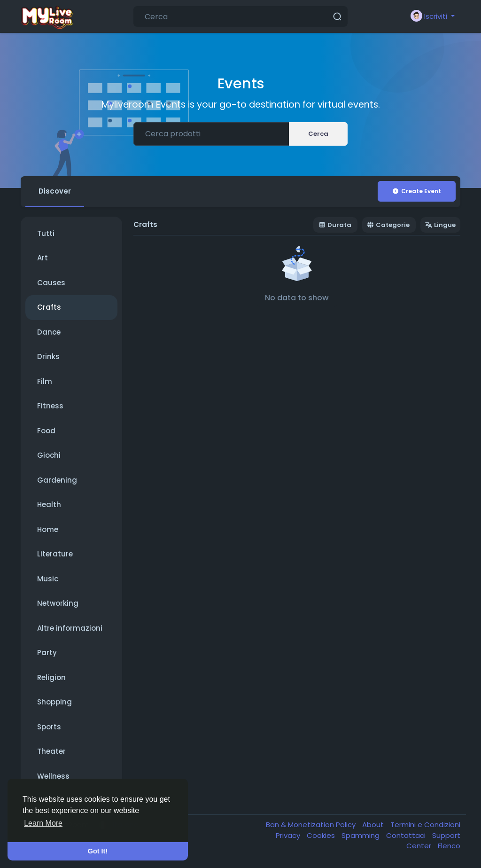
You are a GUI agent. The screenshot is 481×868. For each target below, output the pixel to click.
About (374, 825)
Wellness (53, 776)
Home (48, 529)
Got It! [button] (98, 851)
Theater (51, 751)
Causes (51, 283)
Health (49, 504)
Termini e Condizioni (425, 825)
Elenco (449, 846)
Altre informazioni (70, 628)
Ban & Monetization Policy (312, 825)
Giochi (49, 455)
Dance (49, 332)
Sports (49, 727)
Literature (55, 554)
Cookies (322, 835)
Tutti (46, 233)
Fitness (50, 406)
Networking (58, 603)
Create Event (416, 191)
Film (45, 381)
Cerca (318, 134)
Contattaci (407, 835)
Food (46, 431)
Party (47, 653)
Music (48, 579)
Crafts (49, 307)
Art (43, 258)
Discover (55, 191)
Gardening (57, 480)
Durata (335, 225)
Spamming (361, 835)
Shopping (54, 702)
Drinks (48, 356)
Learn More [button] (43, 823)
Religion (51, 677)
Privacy (289, 835)
